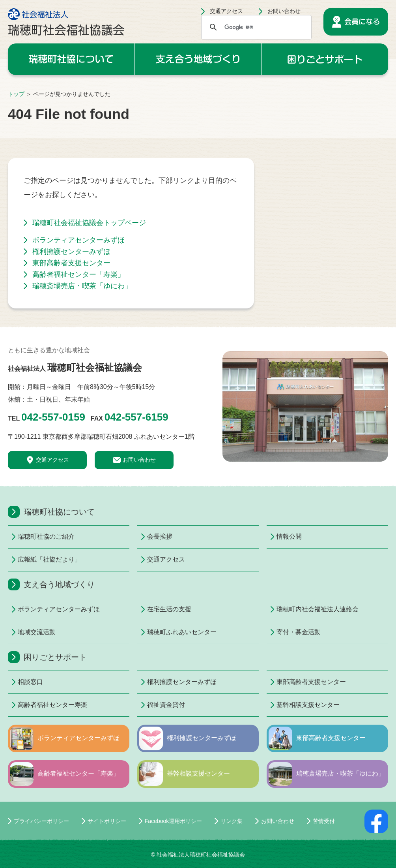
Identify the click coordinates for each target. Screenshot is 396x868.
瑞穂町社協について (71, 59)
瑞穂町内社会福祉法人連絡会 (289, 609)
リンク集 (232, 821)
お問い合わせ (284, 11)
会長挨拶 (160, 536)
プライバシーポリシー (41, 821)
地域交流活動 (30, 632)
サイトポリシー (107, 821)
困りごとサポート (325, 59)
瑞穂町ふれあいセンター (160, 632)
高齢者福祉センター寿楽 (30, 705)
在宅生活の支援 (160, 609)
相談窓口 (30, 682)
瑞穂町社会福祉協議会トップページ (89, 223)
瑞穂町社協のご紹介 (30, 536)
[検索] (255, 27)
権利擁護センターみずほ (71, 252)
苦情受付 (324, 821)
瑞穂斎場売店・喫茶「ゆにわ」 (82, 286)
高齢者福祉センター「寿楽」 (78, 274)
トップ (16, 94)
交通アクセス (226, 11)
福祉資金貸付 (160, 705)
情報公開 (289, 536)
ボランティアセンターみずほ (78, 240)
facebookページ (376, 821)
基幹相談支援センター (289, 705)
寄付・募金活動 (289, 632)
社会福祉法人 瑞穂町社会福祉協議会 (66, 22)
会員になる (356, 22)
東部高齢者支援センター (71, 263)
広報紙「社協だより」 (30, 559)
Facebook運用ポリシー (173, 821)
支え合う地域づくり (198, 59)
